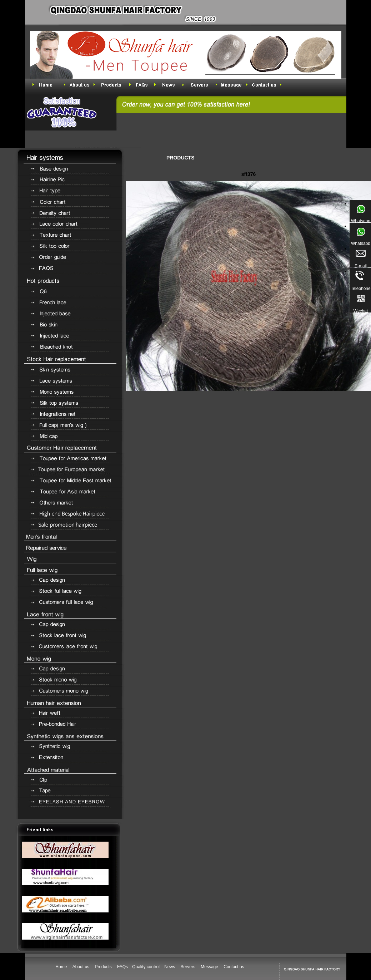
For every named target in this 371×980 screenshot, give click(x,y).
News (170, 967)
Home (61, 967)
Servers (188, 967)
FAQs (122, 967)
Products (103, 967)
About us (81, 967)
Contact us (234, 967)
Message (209, 967)
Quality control (146, 967)
